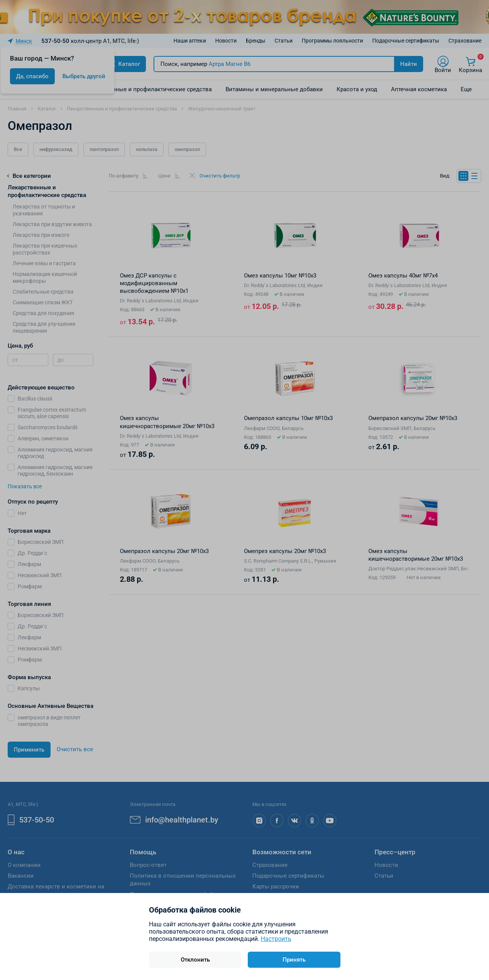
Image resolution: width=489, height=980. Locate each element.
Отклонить (195, 960)
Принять (294, 960)
